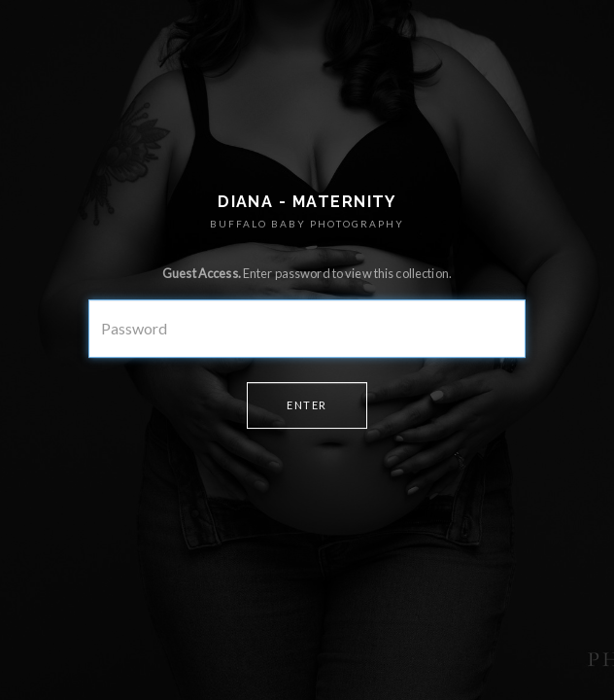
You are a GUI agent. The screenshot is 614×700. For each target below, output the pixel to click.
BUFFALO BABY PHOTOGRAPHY (307, 224)
